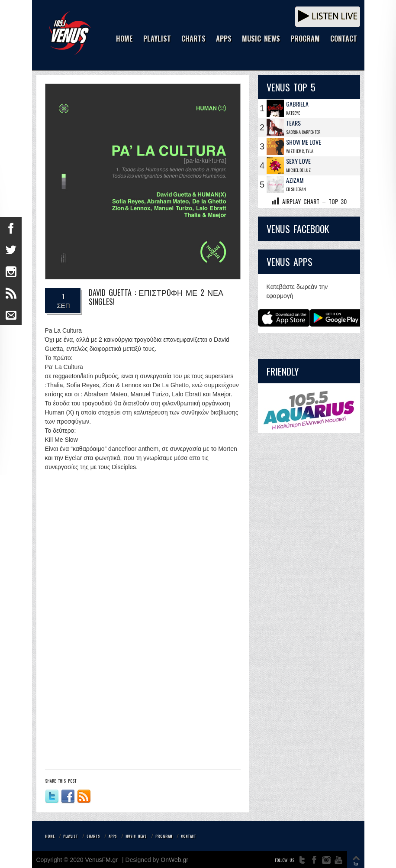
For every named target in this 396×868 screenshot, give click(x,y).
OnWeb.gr (174, 860)
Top (356, 863)
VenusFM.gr (101, 860)
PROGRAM (305, 39)
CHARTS (193, 39)
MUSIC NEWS (261, 39)
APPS (224, 39)
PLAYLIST (157, 39)
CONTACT (344, 39)
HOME (124, 39)
